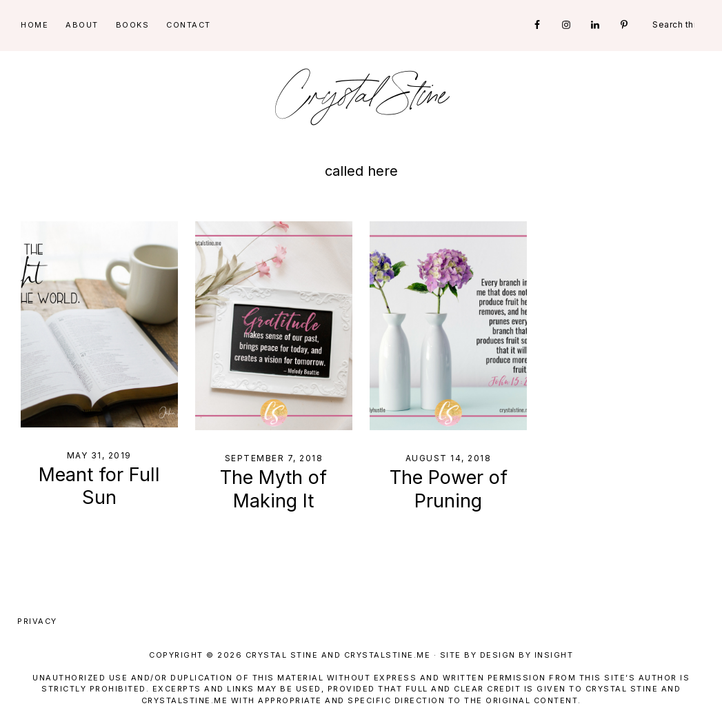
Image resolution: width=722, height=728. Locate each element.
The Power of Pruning (449, 489)
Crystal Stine (361, 97)
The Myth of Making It (273, 489)
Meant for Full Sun (99, 486)
